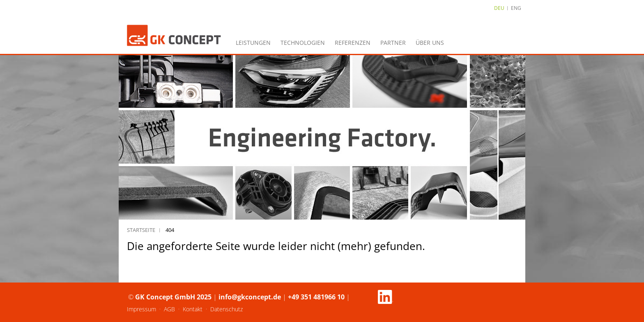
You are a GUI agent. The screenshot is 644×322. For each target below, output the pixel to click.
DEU (499, 8)
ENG (516, 8)
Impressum (141, 309)
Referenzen (353, 43)
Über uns (430, 43)
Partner (393, 43)
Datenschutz (227, 309)
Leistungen (253, 43)
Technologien (303, 43)
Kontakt (193, 309)
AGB (169, 309)
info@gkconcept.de (250, 297)
